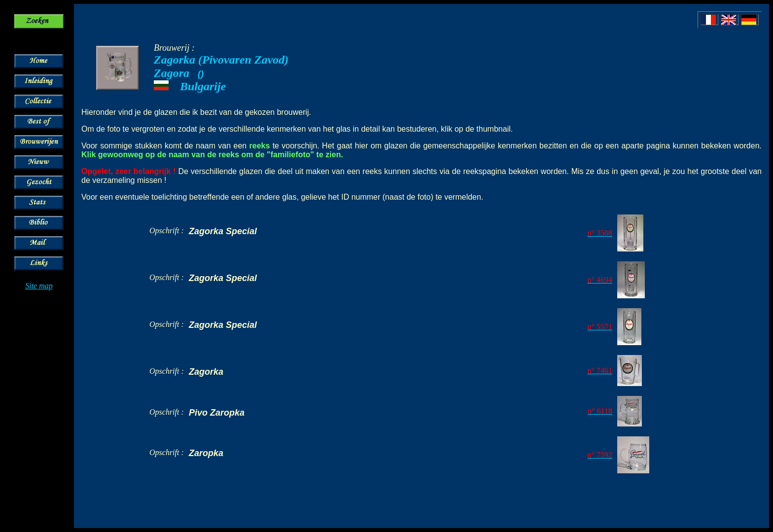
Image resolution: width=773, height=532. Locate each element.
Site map (39, 286)
